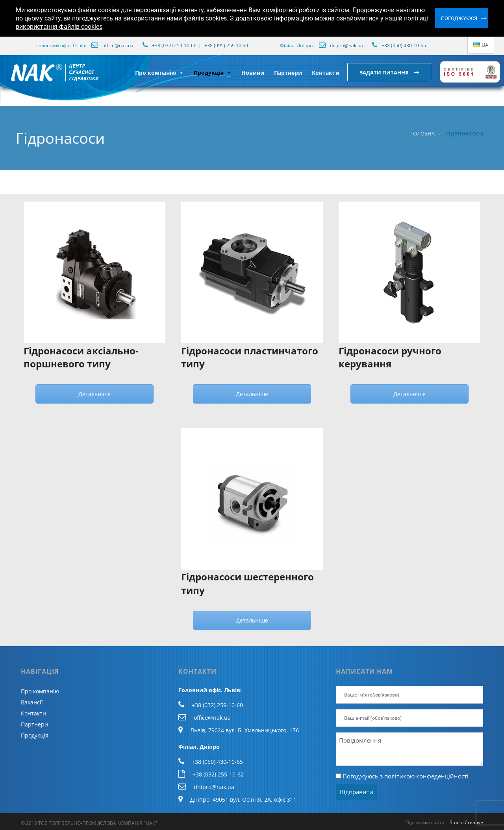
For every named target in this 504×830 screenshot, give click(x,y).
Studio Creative (466, 822)
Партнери (288, 73)
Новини (253, 73)
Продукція (213, 73)
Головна (422, 134)
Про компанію (159, 73)
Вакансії (32, 702)
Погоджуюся (459, 18)
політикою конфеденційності (426, 776)
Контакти (326, 73)
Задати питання (385, 72)
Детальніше (94, 394)
